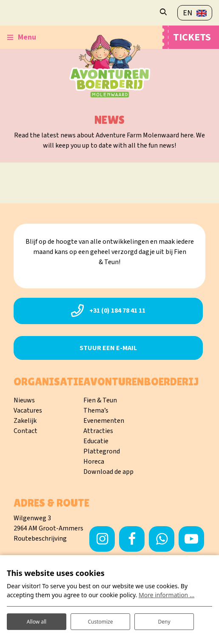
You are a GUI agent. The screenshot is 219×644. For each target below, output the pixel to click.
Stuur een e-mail (108, 348)
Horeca (94, 462)
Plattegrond (102, 451)
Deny (164, 622)
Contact (26, 431)
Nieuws (24, 400)
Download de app (108, 472)
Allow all (37, 622)
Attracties (98, 431)
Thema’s (96, 410)
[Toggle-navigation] (21, 37)
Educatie (96, 441)
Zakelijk (25, 421)
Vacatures (28, 410)
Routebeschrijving (40, 539)
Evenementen (104, 421)
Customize (100, 622)
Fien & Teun (100, 400)
